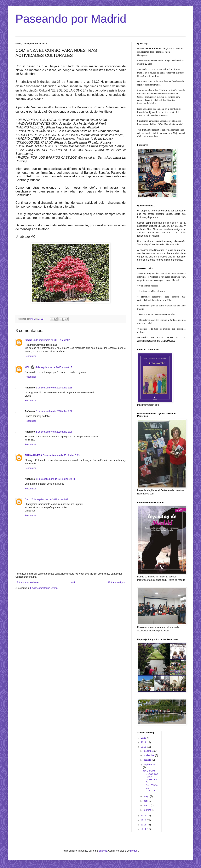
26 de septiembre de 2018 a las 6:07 (49, 499)
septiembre (149, 765)
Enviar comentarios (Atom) (44, 588)
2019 (144, 742)
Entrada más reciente (27, 582)
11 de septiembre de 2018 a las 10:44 (55, 479)
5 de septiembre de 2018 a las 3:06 (54, 432)
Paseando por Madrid (71, 19)
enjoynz (103, 851)
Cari (27, 499)
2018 (144, 747)
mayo (147, 796)
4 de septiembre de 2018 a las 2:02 (52, 340)
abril (146, 801)
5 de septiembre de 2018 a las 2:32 (54, 411)
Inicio (73, 582)
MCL (27, 367)
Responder (30, 356)
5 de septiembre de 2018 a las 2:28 (54, 388)
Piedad (29, 340)
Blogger (134, 851)
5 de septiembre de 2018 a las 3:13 (61, 455)
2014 (144, 829)
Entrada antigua (116, 582)
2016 (144, 820)
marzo (147, 805)
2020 (144, 738)
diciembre (149, 751)
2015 (144, 825)
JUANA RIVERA (33, 455)
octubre (148, 760)
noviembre (149, 755)
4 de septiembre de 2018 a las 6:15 (54, 367)
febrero (148, 810)
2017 (144, 816)
